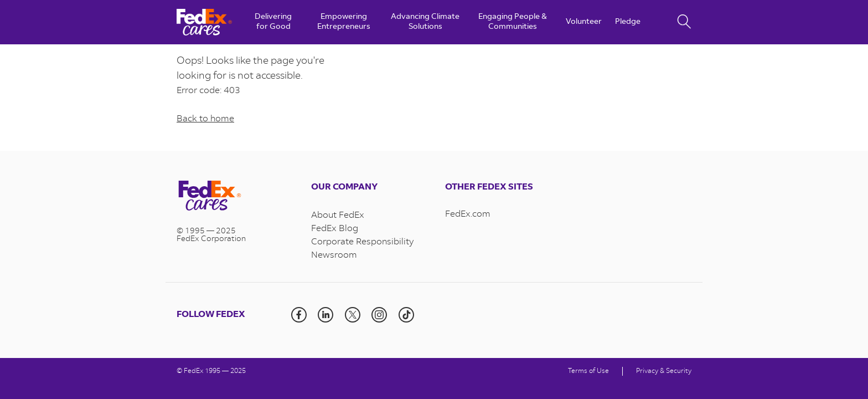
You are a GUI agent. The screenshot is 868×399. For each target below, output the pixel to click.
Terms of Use (588, 371)
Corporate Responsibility (362, 242)
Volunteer (584, 22)
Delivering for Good (273, 22)
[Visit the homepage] (233, 197)
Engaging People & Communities (513, 22)
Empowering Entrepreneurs (344, 22)
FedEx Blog (335, 229)
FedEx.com (468, 214)
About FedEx (338, 216)
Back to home (205, 119)
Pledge (628, 22)
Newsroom (334, 255)
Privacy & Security (664, 371)
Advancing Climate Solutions (425, 22)
